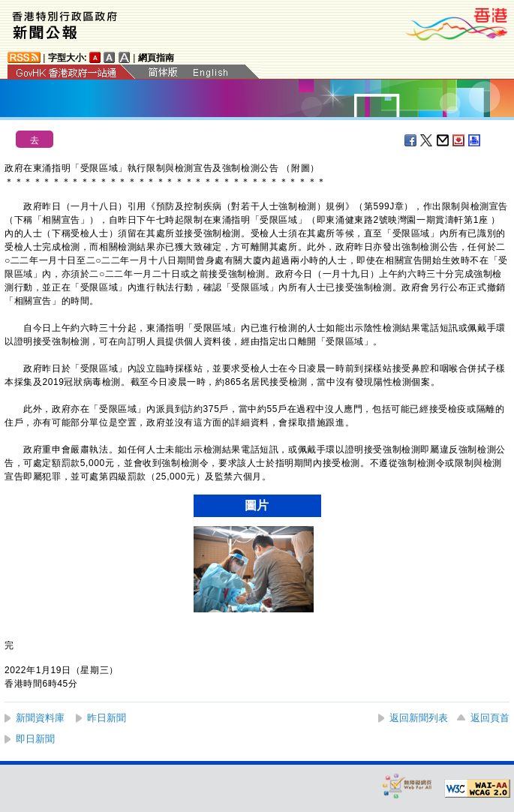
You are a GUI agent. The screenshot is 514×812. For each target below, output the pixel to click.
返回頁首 (490, 718)
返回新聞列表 (419, 718)
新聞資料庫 (40, 718)
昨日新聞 (107, 718)
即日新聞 (35, 739)
